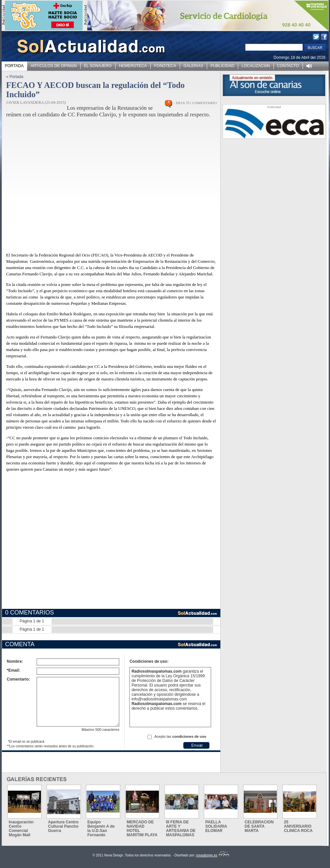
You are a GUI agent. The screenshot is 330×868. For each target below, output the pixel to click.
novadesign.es (213, 855)
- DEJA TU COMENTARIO (195, 103)
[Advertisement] (64, 545)
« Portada (15, 77)
